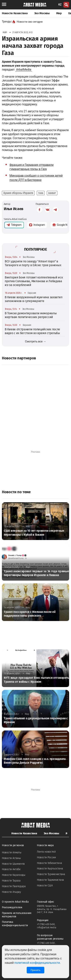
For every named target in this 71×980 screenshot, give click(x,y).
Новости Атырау (11, 892)
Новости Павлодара (14, 886)
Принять (35, 970)
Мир (59, 13)
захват (52, 193)
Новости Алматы (12, 852)
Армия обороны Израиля (18, 193)
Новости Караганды (14, 875)
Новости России (46, 857)
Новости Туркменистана (51, 874)
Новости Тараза (11, 881)
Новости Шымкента (13, 864)
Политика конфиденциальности (15, 924)
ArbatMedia (24, 70)
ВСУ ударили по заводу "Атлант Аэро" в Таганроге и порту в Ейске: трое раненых (33, 263)
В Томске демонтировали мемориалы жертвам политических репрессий (31, 315)
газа (41, 193)
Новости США (45, 886)
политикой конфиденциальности (37, 963)
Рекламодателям (12, 907)
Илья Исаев (14, 209)
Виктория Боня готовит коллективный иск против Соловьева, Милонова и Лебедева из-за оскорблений (34, 281)
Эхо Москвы (42, 13)
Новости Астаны (11, 858)
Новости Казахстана (15, 13)
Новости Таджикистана (50, 880)
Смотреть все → (35, 341)
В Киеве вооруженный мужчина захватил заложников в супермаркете (34, 299)
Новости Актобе (11, 869)
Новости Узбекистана (49, 863)
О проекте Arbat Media (15, 902)
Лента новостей (46, 852)
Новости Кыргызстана (50, 869)
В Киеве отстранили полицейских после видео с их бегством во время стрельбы (32, 331)
